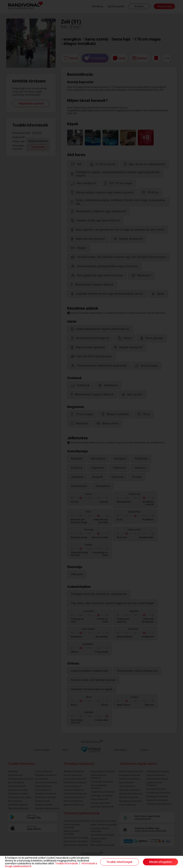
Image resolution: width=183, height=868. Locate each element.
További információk (67, 863)
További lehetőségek (119, 862)
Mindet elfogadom (160, 862)
